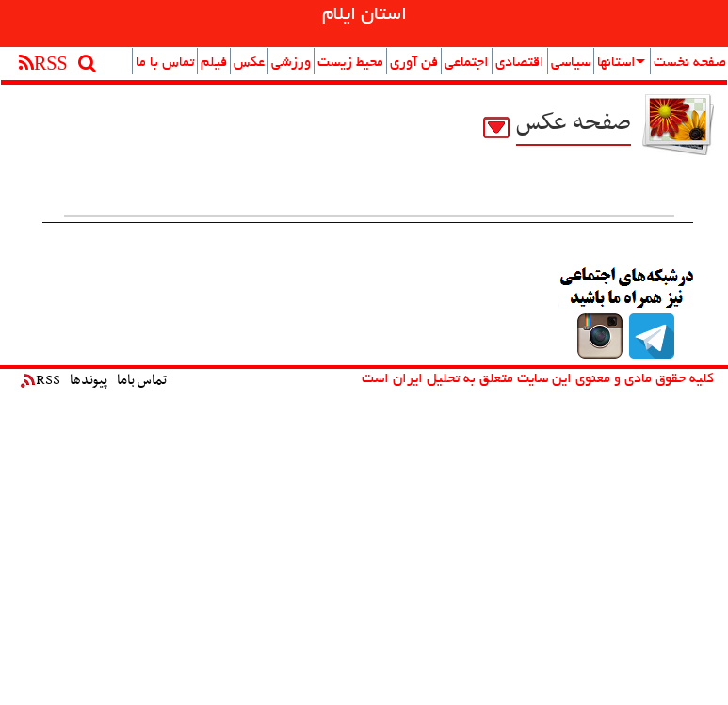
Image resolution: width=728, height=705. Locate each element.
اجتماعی (467, 63)
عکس (249, 63)
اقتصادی (520, 63)
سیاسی (571, 63)
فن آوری (414, 63)
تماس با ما (165, 63)
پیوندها (89, 380)
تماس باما (142, 380)
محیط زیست (350, 63)
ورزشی (291, 63)
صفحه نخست (690, 63)
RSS (40, 380)
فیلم (214, 63)
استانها (621, 63)
